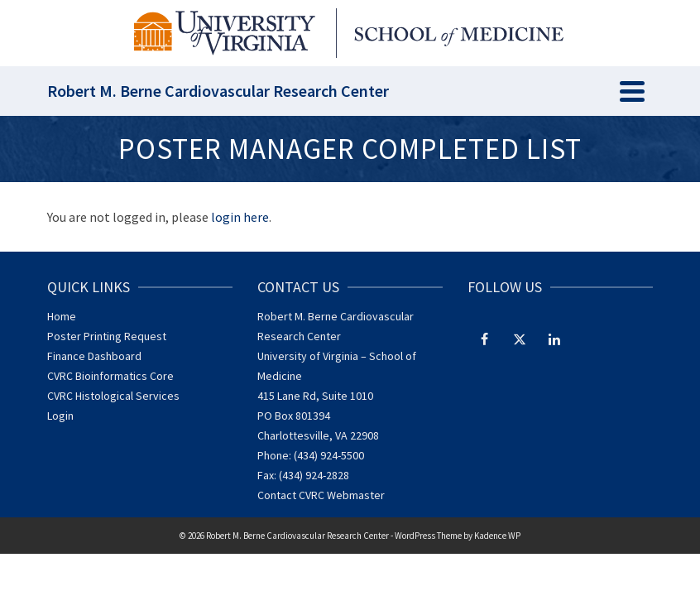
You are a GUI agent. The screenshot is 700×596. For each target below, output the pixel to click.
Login (60, 416)
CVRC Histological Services (113, 396)
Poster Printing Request (107, 336)
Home (62, 316)
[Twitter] (520, 339)
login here (240, 217)
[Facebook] (485, 339)
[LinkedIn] (554, 339)
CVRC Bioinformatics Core (110, 376)
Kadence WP (497, 536)
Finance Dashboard (94, 356)
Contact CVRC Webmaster (321, 495)
